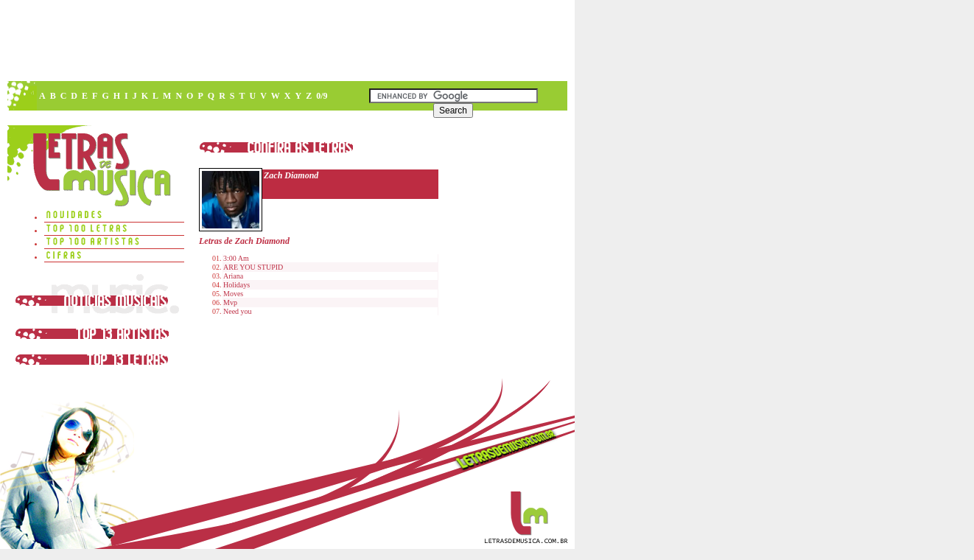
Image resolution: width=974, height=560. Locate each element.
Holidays (237, 285)
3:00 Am (236, 258)
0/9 (322, 96)
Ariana (233, 276)
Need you (238, 311)
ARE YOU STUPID (253, 267)
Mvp (230, 302)
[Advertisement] (287, 41)
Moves (233, 294)
